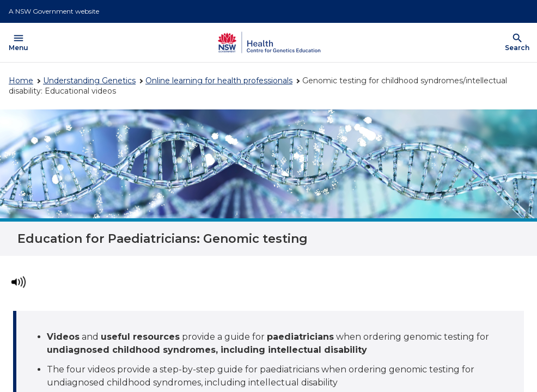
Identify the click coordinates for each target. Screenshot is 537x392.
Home (21, 81)
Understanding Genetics (89, 81)
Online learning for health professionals (219, 81)
